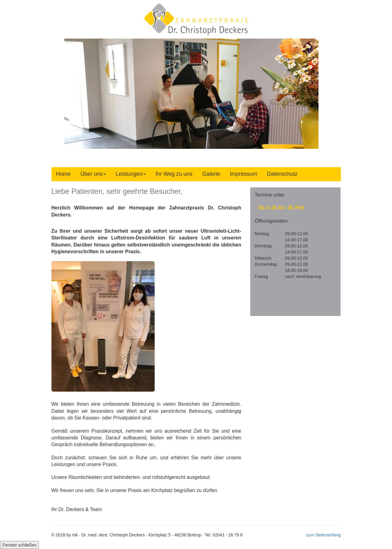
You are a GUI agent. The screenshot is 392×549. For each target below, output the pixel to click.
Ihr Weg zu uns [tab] (174, 174)
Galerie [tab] (211, 174)
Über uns (93, 174)
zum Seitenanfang (324, 535)
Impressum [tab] (243, 174)
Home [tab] (63, 174)
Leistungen (131, 174)
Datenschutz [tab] (282, 174)
